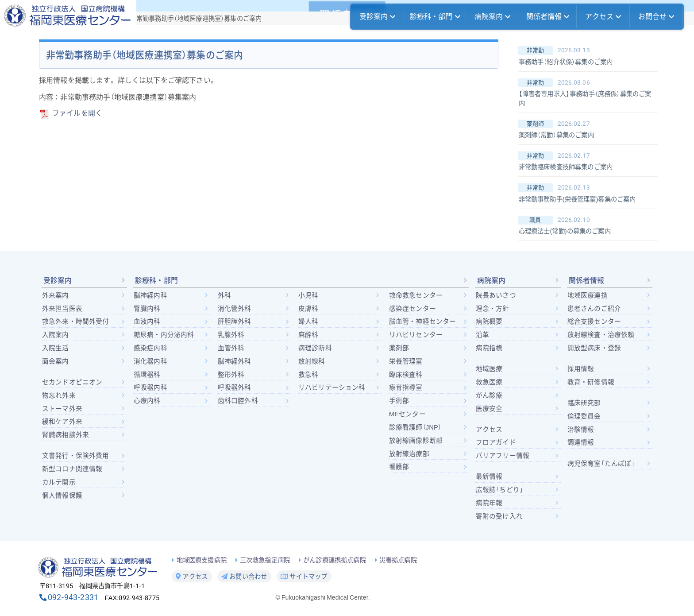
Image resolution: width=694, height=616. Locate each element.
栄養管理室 (406, 361)
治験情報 (581, 430)
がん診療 (489, 395)
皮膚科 (308, 309)
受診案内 (378, 17)
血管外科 (231, 348)
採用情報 (581, 369)
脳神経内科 (150, 295)
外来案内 (56, 295)
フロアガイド (496, 442)
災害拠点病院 (398, 560)
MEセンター (407, 414)
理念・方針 (493, 309)
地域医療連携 (588, 295)
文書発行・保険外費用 (76, 456)
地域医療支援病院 (202, 560)
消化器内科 (150, 361)
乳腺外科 (231, 335)
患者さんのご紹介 (594, 309)
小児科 (308, 295)
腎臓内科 (147, 309)
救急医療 (489, 382)
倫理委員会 (584, 416)
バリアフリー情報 (503, 456)
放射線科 (312, 361)
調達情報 (581, 442)
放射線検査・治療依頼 (601, 335)
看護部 (399, 467)
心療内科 (147, 401)
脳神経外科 (235, 361)
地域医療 (489, 369)
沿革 (482, 335)
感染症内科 (150, 348)
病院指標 (489, 348)
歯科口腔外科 (238, 401)
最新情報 (489, 477)
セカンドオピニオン (72, 382)
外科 (224, 295)
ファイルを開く (77, 113)
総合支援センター (594, 322)
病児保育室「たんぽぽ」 (601, 464)
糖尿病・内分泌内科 (164, 335)
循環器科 (147, 375)
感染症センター (413, 309)
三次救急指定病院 (265, 560)
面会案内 (56, 361)
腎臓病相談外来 (66, 435)
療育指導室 (406, 387)
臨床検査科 (406, 375)
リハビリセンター (416, 335)
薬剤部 (399, 348)
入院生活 (56, 348)
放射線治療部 (409, 454)
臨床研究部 (584, 403)
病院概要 (489, 322)
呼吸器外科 (235, 387)
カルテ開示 (59, 482)
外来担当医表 (62, 309)
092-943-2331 (73, 597)
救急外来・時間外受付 (76, 322)
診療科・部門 (435, 17)
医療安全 (489, 409)
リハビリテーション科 (332, 387)
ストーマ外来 (62, 409)
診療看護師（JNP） (415, 427)
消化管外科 (235, 309)
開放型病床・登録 (594, 348)
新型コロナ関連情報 (72, 469)
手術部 (399, 401)
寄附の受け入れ (499, 516)
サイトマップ (304, 577)
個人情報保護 (62, 496)
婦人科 (308, 322)
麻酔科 (308, 335)
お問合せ (656, 17)
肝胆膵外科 (234, 322)
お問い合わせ (244, 577)
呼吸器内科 (150, 387)
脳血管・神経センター (423, 322)
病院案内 (493, 17)
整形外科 (231, 375)
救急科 (308, 375)
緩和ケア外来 (62, 422)
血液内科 (147, 322)
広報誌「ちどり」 (499, 490)
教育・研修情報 (591, 382)
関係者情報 (548, 17)
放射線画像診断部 (416, 441)
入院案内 (56, 335)
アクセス (603, 17)
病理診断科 (315, 348)
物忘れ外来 (59, 395)
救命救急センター (416, 295)
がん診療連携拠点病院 (335, 560)
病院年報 (489, 503)
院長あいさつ (496, 295)
